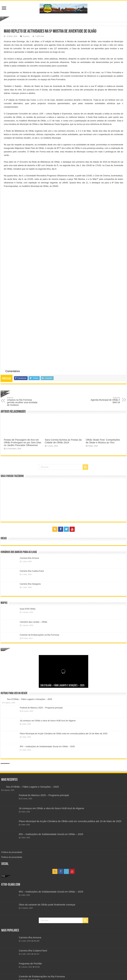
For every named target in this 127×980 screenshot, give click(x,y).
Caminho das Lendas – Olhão (34, 622)
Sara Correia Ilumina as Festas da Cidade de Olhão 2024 (63, 441)
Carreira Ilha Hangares (30, 584)
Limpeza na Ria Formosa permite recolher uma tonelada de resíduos (23, 401)
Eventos (26, 36)
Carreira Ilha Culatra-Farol (32, 571)
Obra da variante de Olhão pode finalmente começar (47, 905)
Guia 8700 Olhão (28, 609)
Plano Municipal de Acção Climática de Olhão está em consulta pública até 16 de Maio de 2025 (64, 734)
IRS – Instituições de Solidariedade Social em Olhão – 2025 (47, 746)
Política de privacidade (12, 852)
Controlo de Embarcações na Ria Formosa (39, 635)
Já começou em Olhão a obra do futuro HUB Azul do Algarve (48, 721)
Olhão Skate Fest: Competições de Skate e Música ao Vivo (103, 441)
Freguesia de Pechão (30, 963)
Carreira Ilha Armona (29, 558)
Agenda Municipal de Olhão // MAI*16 (104, 400)
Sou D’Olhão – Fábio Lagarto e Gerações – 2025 (62, 686)
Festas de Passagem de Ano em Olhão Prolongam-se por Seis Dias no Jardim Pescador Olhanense (22, 442)
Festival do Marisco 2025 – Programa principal (41, 708)
